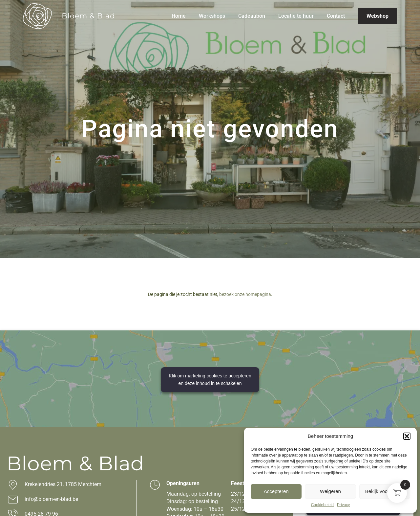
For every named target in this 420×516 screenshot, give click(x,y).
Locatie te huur (296, 16)
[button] (407, 436)
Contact (336, 16)
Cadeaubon (252, 16)
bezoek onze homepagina (245, 294)
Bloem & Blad (88, 16)
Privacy (343, 505)
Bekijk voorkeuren (385, 491)
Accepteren (276, 491)
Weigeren (330, 491)
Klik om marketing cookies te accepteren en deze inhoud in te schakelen (210, 380)
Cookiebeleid (322, 505)
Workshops (212, 16)
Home (179, 16)
